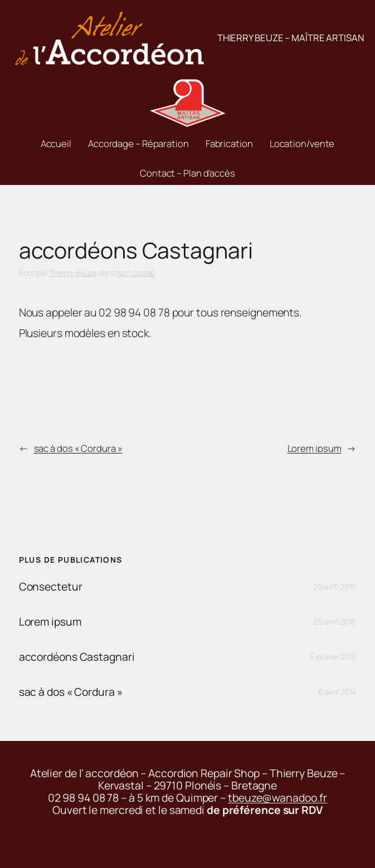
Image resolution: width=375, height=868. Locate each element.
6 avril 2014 (337, 692)
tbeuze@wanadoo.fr (277, 798)
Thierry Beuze (73, 273)
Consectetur (51, 587)
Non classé (135, 273)
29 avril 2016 (335, 586)
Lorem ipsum (315, 448)
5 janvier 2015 (333, 657)
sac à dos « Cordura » (78, 448)
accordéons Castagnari (77, 657)
